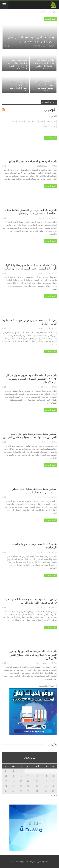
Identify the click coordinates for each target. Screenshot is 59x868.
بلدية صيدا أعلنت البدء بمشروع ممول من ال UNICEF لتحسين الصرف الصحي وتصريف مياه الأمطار (31, 379)
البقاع (41, 122)
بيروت (53, 126)
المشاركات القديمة (47, 686)
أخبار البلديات (50, 19)
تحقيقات (45, 126)
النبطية (21, 122)
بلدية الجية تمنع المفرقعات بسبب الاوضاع (33, 161)
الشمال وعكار (32, 122)
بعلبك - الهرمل (11, 122)
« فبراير (53, 795)
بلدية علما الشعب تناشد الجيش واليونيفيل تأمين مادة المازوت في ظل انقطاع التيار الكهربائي (33, 655)
